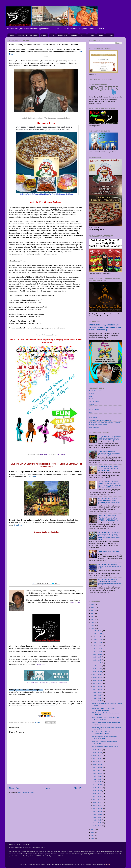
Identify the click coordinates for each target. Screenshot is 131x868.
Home (12, 35)
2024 (93, 611)
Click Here (43, 454)
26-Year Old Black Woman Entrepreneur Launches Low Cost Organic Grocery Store (109, 453)
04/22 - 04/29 (97, 782)
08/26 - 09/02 (97, 683)
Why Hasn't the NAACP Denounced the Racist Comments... (106, 719)
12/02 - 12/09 (97, 642)
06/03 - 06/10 (97, 764)
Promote (74, 35)
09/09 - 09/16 (97, 678)
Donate (91, 35)
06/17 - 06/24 (97, 759)
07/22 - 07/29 (97, 698)
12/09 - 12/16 (97, 640)
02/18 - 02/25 (97, 808)
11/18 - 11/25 (97, 648)
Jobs (52, 35)
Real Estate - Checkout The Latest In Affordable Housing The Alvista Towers (104, 424)
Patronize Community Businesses (100, 420)
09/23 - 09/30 (97, 672)
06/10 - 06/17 (97, 761)
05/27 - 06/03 (97, 767)
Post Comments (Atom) (26, 793)
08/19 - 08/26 (97, 686)
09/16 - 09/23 (97, 675)
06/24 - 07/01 (97, 756)
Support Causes (94, 427)
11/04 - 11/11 (97, 654)
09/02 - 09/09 (97, 680)
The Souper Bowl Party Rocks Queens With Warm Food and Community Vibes (108, 468)
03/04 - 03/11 (97, 802)
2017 (93, 830)
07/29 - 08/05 (97, 695)
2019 (93, 625)
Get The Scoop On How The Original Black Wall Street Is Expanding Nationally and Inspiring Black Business (109, 582)
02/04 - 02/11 (97, 814)
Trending (92, 404)
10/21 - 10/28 (97, 660)
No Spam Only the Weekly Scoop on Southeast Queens (46, 683)
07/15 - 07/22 (97, 701)
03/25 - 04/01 (97, 794)
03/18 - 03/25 (97, 797)
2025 (93, 608)
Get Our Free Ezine (95, 391)
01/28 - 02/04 (97, 817)
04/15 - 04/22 (97, 785)
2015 (93, 835)
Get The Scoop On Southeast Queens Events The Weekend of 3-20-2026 (109, 566)
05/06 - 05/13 (97, 776)
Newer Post (15, 788)
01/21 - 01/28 (97, 820)
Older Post (79, 788)
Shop (83, 35)
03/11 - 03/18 (97, 800)
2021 (93, 619)
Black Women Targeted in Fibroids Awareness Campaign (104, 709)
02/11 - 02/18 (97, 811)
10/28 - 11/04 (97, 657)
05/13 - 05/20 (97, 773)
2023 (93, 613)
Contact (110, 35)
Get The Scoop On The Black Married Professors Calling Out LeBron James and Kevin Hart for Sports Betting (109, 501)
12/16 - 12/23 (97, 637)
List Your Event (94, 410)
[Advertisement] (46, 558)
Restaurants (62, 35)
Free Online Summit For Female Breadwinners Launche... (103, 733)
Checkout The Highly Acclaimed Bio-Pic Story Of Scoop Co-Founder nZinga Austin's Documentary (105, 327)
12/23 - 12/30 (97, 634)
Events (44, 35)
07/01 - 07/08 (97, 753)
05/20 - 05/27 (97, 770)
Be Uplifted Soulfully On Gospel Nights (105, 746)
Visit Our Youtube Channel (28, 35)
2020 (93, 622)
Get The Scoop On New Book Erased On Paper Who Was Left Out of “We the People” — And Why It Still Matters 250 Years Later (110, 484)
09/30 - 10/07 (97, 669)
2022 (93, 616)
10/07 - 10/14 (97, 666)
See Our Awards (94, 402)
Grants (100, 35)
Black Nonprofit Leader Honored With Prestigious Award (105, 738)
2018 (93, 628)
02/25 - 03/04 (97, 805)
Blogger (108, 865)
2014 (93, 838)
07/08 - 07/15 (97, 750)
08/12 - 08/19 (97, 689)
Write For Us (93, 418)
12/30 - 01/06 (97, 631)
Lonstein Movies (74, 602)
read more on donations (47, 706)
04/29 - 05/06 (97, 779)
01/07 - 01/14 (97, 826)
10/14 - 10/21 (97, 663)
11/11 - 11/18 (97, 651)
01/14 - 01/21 (97, 823)
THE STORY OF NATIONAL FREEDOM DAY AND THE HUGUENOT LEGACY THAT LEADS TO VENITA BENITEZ (108, 518)
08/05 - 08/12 (97, 692)
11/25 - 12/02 (97, 645)
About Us (92, 415)
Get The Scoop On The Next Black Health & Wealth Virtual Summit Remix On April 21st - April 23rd (109, 438)
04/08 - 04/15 (97, 788)
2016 (93, 832)
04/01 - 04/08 (97, 791)
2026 (93, 605)
